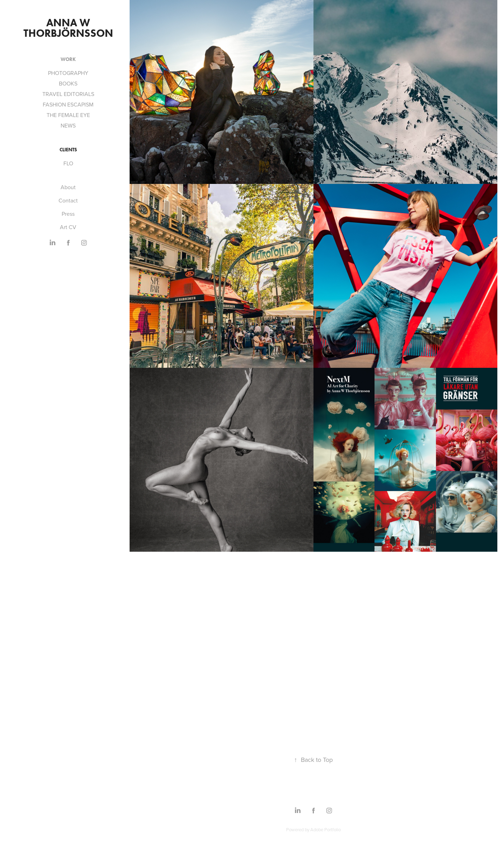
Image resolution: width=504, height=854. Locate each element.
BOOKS (68, 83)
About (68, 187)
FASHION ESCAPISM (68, 104)
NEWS (68, 125)
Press (68, 214)
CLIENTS (68, 150)
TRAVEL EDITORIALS (68, 94)
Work (68, 59)
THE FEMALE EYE (68, 115)
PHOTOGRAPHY (68, 73)
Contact (68, 200)
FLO (68, 163)
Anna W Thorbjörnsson (68, 28)
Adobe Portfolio (326, 829)
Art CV (68, 227)
